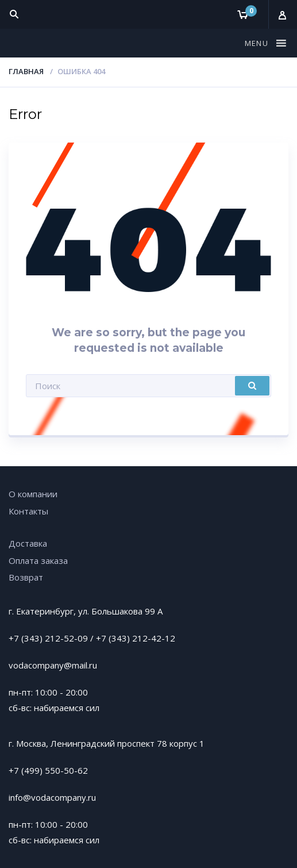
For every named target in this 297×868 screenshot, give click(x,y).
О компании (33, 494)
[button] (258, 43)
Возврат (26, 577)
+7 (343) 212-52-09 (48, 638)
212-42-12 (154, 638)
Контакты (28, 511)
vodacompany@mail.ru (53, 665)
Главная (26, 71)
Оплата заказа (38, 560)
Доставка (28, 543)
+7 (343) (114, 638)
